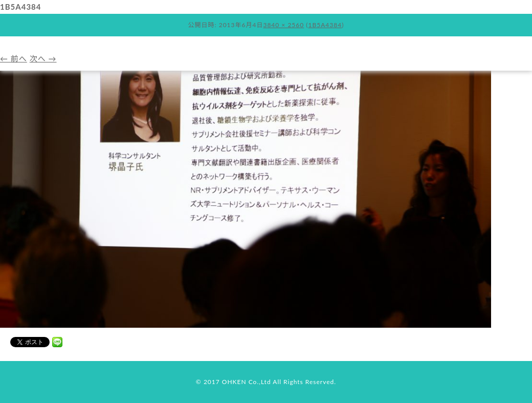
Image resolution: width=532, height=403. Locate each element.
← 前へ (14, 58)
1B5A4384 (325, 25)
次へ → (43, 58)
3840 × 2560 (283, 25)
